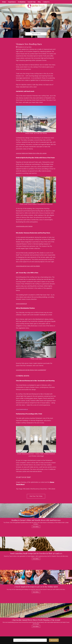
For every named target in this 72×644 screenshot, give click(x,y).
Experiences (12, 2)
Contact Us (46, 2)
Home (4, 2)
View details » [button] (36, 527)
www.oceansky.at (21, 304)
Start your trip (54, 640)
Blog (39, 2)
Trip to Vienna (36, 34)
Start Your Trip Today (36, 496)
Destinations (22, 2)
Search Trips (32, 2)
